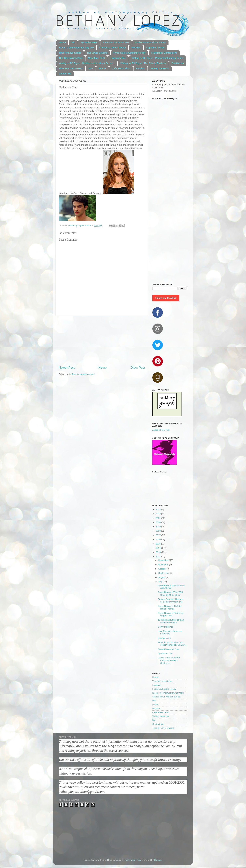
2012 (158, 556)
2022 (158, 514)
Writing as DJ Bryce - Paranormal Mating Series (157, 58)
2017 (158, 535)
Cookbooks (178, 63)
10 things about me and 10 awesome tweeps (171, 621)
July (161, 582)
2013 (158, 552)
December (164, 560)
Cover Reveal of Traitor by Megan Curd (171, 614)
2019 (158, 527)
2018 (158, 531)
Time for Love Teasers (71, 68)
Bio (73, 42)
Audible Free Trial (161, 430)
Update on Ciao (165, 653)
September (164, 573)
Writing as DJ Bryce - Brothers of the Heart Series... (87, 63)
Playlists (140, 68)
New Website (164, 638)
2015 (158, 544)
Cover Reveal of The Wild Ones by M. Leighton (170, 593)
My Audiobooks (89, 42)
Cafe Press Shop (121, 68)
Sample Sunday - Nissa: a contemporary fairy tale (170, 600)
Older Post (138, 368)
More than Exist (96, 58)
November (164, 565)
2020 (158, 522)
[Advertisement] (102, 341)
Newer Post (67, 368)
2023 (158, 509)
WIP (91, 68)
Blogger (158, 860)
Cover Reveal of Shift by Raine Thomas (170, 607)
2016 (158, 539)
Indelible (136, 48)
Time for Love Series (70, 53)
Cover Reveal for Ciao (169, 649)
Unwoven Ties (118, 58)
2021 (158, 518)
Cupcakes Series (155, 48)
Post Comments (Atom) (84, 374)
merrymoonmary (133, 860)
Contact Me (65, 74)
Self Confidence (165, 627)
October (163, 569)
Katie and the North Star (116, 42)
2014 (158, 548)
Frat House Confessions (164, 53)
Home (63, 42)
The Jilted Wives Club (71, 58)
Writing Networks (160, 68)
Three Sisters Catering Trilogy (129, 53)
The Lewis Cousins (97, 53)
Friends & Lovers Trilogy (112, 48)
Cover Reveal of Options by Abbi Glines (171, 587)
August (162, 577)
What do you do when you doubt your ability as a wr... (172, 644)
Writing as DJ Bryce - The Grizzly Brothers (143, 63)
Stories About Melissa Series (150, 42)
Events (102, 68)
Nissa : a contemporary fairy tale (76, 48)
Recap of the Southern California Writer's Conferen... (169, 660)
